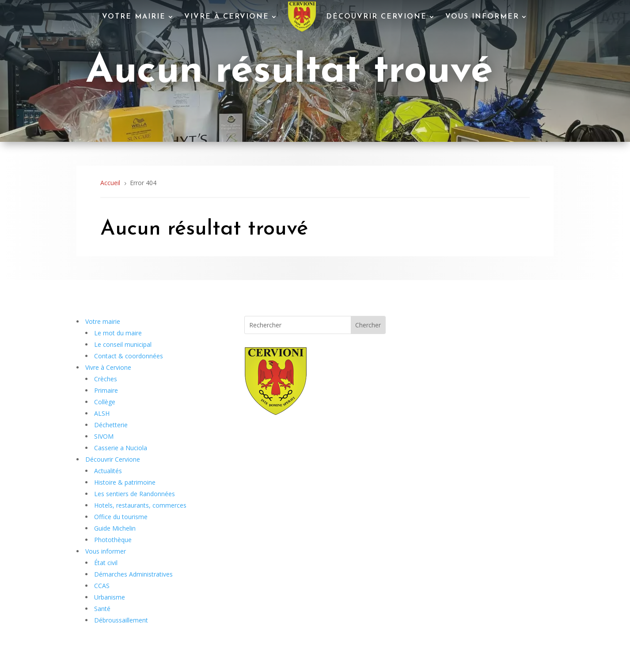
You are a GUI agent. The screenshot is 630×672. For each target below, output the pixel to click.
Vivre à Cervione (227, 17)
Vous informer (482, 17)
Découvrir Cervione (376, 17)
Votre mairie (134, 17)
